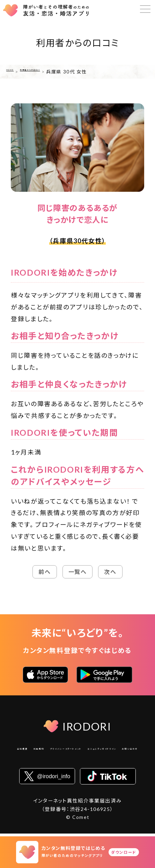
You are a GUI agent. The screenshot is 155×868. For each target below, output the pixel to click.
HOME (14, 72)
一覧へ (78, 572)
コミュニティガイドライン (59, 761)
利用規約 (56, 751)
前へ (45, 572)
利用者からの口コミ (50, 72)
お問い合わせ (109, 761)
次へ (110, 572)
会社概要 (29, 751)
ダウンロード (124, 852)
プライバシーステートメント (105, 751)
